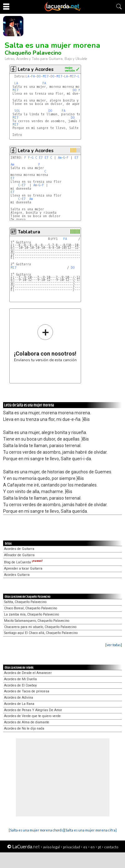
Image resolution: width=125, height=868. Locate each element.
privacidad (72, 847)
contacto (111, 847)
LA (27, 76)
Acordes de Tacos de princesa (27, 691)
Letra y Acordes (36, 69)
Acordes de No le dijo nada (24, 728)
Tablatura (29, 232)
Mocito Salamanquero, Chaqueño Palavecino (37, 621)
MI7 (46, 76)
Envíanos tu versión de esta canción (45, 343)
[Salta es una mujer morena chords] (36, 830)
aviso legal (51, 847)
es (85, 847)
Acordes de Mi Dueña (20, 679)
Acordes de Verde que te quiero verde (32, 716)
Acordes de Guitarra (19, 549)
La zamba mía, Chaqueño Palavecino (31, 614)
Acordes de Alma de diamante (27, 722)
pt (99, 847)
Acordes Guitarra (17, 575)
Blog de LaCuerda (23, 562)
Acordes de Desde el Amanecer (28, 673)
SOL (17, 111)
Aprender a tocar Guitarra (23, 569)
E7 (41, 158)
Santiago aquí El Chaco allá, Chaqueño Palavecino (41, 633)
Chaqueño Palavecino (33, 53)
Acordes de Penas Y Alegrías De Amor (33, 710)
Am (60, 158)
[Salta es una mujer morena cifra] (90, 830)
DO (39, 76)
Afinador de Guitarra (19, 555)
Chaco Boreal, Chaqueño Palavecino (31, 608)
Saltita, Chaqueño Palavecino (25, 602)
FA (33, 76)
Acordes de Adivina (19, 698)
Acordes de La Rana (19, 704)
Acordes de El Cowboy (20, 685)
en (93, 847)
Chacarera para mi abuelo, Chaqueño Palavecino (40, 627)
